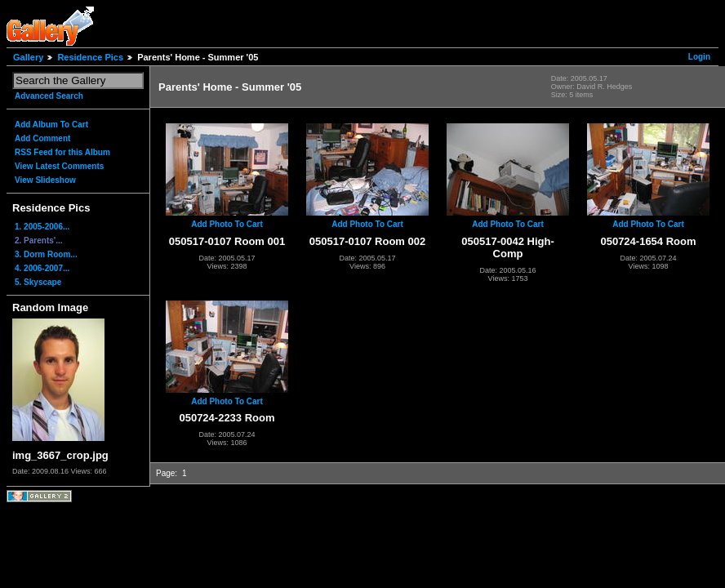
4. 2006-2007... (42, 268)
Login (699, 57)
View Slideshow (45, 180)
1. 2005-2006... (42, 227)
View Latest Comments (59, 166)
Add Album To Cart (51, 125)
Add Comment (42, 138)
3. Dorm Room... (46, 254)
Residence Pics (90, 57)
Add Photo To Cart (227, 224)
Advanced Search (49, 96)
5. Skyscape (38, 282)
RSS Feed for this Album (62, 152)
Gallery (28, 57)
